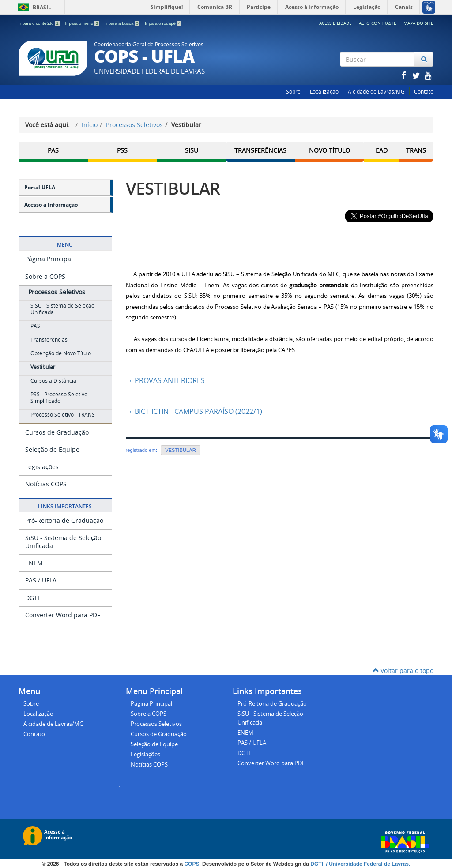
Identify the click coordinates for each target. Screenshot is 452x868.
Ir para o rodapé (163, 23)
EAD (382, 150)
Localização (324, 92)
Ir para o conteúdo (40, 23)
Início (90, 125)
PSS (122, 150)
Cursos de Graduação (57, 432)
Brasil (33, 7)
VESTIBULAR (173, 188)
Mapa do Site (418, 23)
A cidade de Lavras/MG (376, 92)
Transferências (260, 150)
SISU (192, 150)
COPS (192, 864)
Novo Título (330, 150)
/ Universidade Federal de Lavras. (367, 864)
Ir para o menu (83, 23)
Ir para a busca (122, 23)
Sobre (293, 92)
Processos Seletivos (134, 125)
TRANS (416, 150)
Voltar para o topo (403, 671)
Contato (424, 92)
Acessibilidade (335, 23)
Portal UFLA (40, 187)
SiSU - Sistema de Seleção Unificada (63, 542)
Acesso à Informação (51, 205)
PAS (53, 150)
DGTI (32, 597)
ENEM (34, 563)
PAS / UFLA (41, 580)
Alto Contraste (378, 23)
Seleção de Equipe (52, 449)
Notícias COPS (46, 484)
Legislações (42, 467)
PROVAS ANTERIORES (165, 380)
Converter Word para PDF (63, 615)
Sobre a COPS (45, 276)
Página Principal (49, 259)
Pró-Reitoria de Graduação (64, 520)
